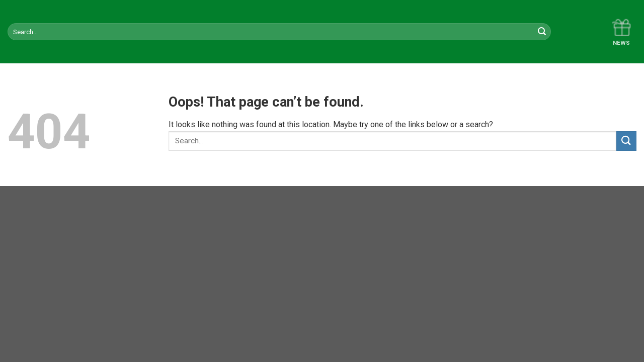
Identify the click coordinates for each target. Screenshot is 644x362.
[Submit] (626, 141)
